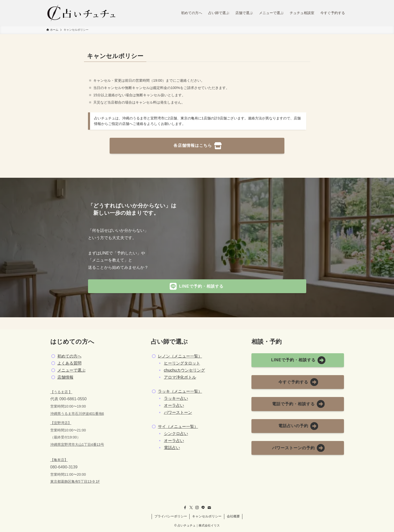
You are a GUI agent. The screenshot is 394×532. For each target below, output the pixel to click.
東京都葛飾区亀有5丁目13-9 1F (75, 481)
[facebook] (185, 508)
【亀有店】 (59, 460)
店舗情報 (65, 377)
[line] (203, 508)
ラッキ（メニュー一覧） (180, 391)
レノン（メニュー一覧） (180, 356)
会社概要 (233, 516)
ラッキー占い (176, 398)
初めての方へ (69, 356)
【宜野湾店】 (61, 423)
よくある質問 (69, 363)
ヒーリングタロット (182, 363)
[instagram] (197, 508)
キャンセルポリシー (207, 516)
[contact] (209, 508)
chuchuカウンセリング (185, 370)
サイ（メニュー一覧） (178, 427)
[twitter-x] (191, 508)
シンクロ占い (176, 434)
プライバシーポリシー (171, 516)
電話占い (172, 448)
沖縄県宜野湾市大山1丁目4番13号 (77, 445)
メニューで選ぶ (71, 370)
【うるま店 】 (61, 392)
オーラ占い (174, 405)
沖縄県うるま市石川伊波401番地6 (77, 414)
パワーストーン (178, 412)
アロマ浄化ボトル (180, 377)
